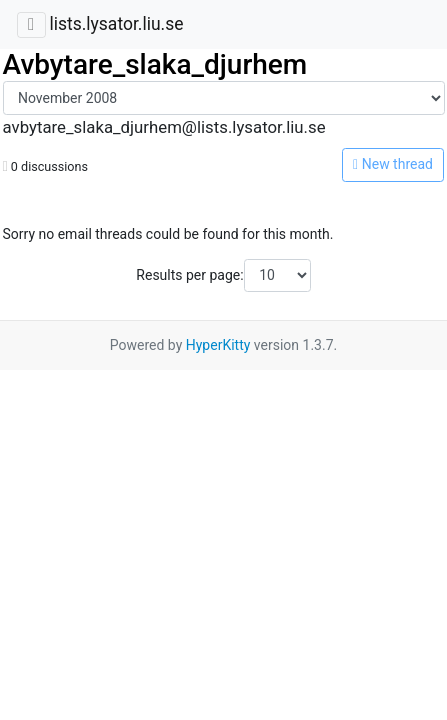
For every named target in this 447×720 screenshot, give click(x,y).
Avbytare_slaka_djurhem (155, 64)
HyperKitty (218, 345)
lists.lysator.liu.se (116, 24)
